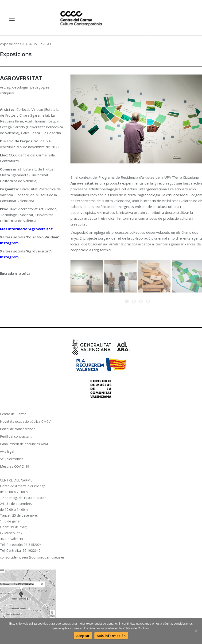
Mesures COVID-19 (15, 466)
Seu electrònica (12, 459)
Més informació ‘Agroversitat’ (27, 229)
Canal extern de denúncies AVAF (24, 444)
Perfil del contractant (16, 436)
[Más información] (111, 636)
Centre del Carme (13, 414)
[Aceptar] (83, 636)
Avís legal (7, 451)
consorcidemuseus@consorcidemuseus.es (32, 557)
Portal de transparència (18, 429)
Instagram (9, 243)
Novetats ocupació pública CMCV (25, 421)
